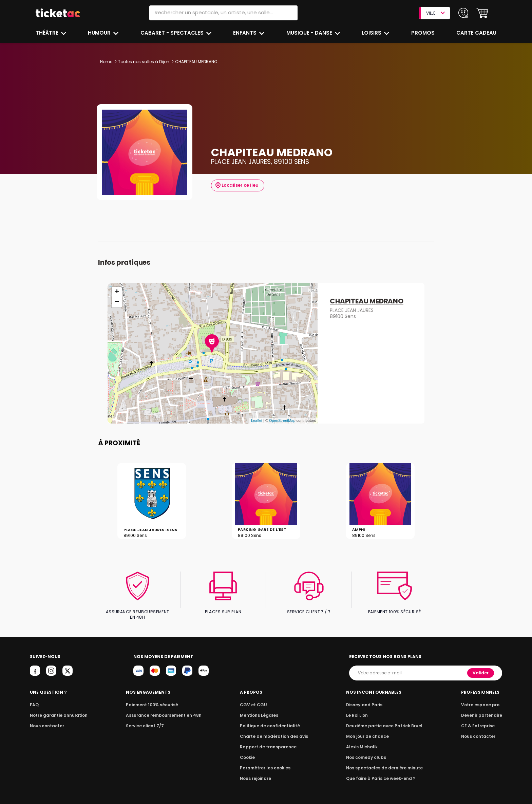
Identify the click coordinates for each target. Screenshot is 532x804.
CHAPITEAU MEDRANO (367, 301)
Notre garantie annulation (57, 709)
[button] (482, 13)
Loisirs (373, 33)
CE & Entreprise (479, 720)
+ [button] (117, 292)
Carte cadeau (477, 33)
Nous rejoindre (257, 773)
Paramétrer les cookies (265, 762)
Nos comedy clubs (367, 752)
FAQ (34, 699)
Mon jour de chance (368, 731)
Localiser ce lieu (236, 185)
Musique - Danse (310, 33)
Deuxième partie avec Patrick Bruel (384, 720)
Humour (100, 33)
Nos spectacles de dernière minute (384, 762)
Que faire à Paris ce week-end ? (381, 773)
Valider (481, 667)
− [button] (117, 302)
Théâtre (47, 33)
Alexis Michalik (363, 741)
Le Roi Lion (359, 709)
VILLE (435, 13)
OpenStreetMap (282, 420)
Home (106, 62)
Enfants (245, 33)
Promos (423, 33)
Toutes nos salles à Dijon (143, 62)
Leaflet (257, 420)
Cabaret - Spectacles (173, 33)
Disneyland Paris (365, 699)
